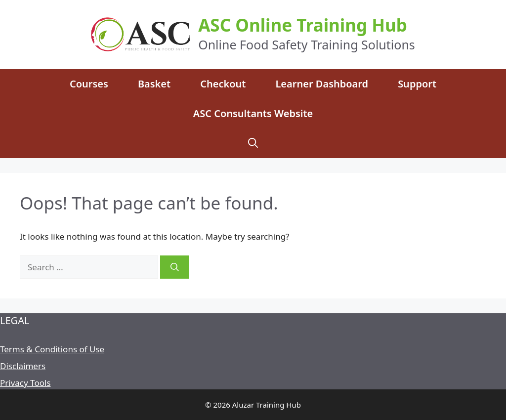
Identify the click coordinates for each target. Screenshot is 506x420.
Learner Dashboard (322, 84)
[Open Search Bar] (253, 143)
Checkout (223, 84)
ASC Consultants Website (253, 113)
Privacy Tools (25, 383)
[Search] (175, 267)
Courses (89, 84)
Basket (154, 84)
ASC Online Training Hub (303, 25)
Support (417, 84)
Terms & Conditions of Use (52, 349)
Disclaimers (23, 366)
